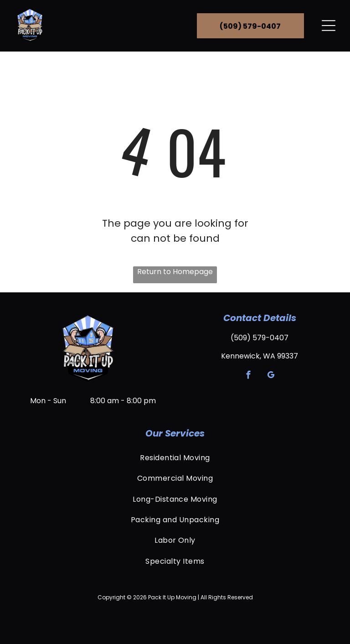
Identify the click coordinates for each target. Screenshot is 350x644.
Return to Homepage (175, 272)
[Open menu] (329, 26)
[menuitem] (175, 458)
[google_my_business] (271, 376)
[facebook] (249, 376)
